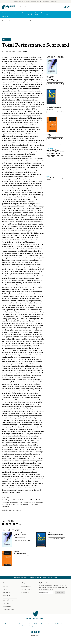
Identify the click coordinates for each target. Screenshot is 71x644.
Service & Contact (40, 626)
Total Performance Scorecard (33, 20)
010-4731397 (66, 13)
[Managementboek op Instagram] (39, 632)
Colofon (36, 624)
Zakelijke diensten (26, 586)
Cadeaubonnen (25, 592)
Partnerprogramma (8, 609)
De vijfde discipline (52, 136)
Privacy (43, 624)
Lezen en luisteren (8, 600)
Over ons (5, 586)
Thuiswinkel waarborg (10, 624)
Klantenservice (8, 583)
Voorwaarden (7, 592)
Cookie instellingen (60, 624)
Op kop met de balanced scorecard (54, 108)
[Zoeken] (37, 7)
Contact (5, 589)
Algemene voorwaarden (25, 624)
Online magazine (9, 20)
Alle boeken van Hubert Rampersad (12, 510)
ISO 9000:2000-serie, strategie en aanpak (56, 179)
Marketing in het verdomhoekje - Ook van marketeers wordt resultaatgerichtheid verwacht (56, 153)
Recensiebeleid (7, 606)
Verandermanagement (19, 20)
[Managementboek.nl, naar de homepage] (8, 9)
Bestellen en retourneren (7, 596)
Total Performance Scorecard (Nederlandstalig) (52, 79)
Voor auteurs (7, 603)
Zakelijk (23, 583)
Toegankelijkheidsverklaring (26, 626)
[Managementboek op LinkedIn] (32, 632)
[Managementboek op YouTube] (36, 632)
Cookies (50, 624)
